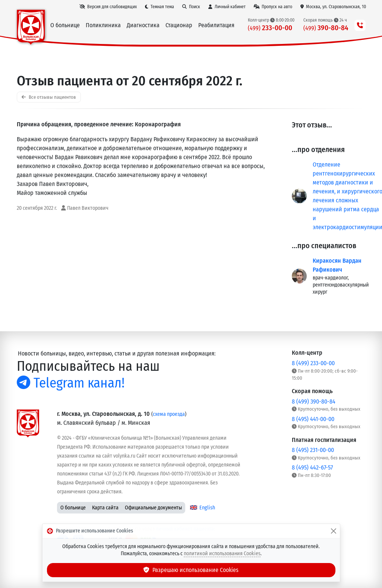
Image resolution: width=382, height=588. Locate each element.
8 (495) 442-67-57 (312, 467)
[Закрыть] (334, 531)
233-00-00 (270, 28)
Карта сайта (105, 508)
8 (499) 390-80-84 (314, 402)
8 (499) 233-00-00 (313, 363)
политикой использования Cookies (222, 554)
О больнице (73, 508)
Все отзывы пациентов (49, 97)
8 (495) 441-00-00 (313, 419)
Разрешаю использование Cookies (191, 570)
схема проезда (169, 414)
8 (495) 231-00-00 (313, 450)
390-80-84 (326, 28)
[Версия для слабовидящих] (108, 7)
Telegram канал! (71, 383)
